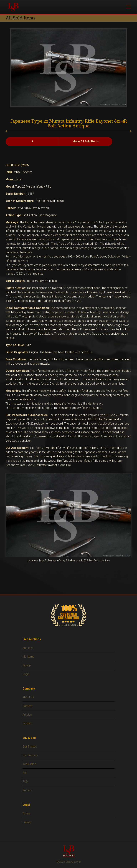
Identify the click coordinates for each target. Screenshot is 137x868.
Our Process (30, 755)
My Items (28, 657)
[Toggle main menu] (128, 7)
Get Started (30, 747)
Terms (26, 813)
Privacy (27, 822)
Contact (27, 723)
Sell (25, 773)
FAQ (25, 782)
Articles (27, 715)
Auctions (28, 648)
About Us (28, 697)
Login (26, 674)
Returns (27, 790)
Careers (27, 706)
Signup (27, 665)
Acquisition (29, 764)
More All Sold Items (86, 141)
